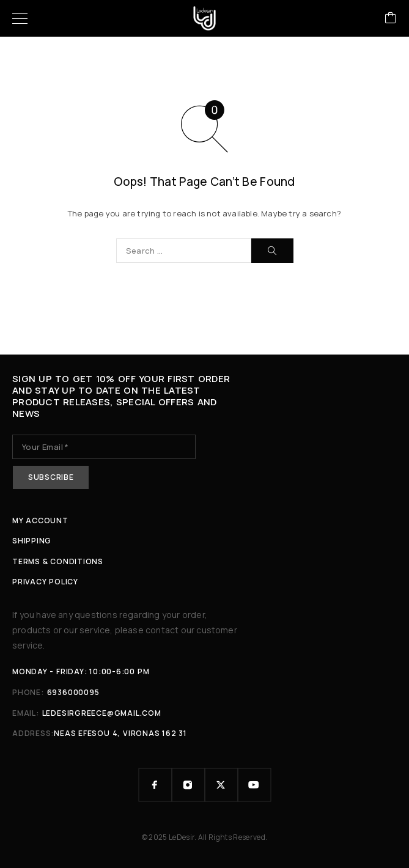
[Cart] (391, 19)
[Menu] (20, 18)
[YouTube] (254, 785)
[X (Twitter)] (221, 785)
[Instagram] (188, 785)
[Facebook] (155, 785)
